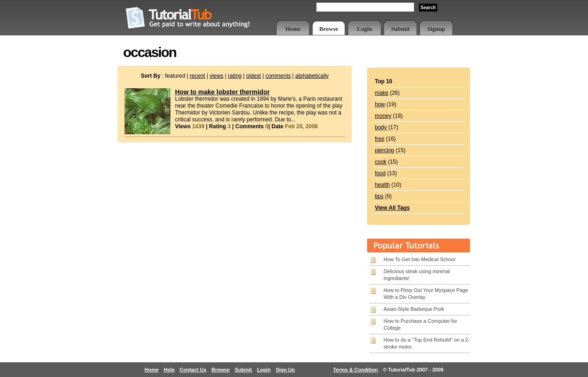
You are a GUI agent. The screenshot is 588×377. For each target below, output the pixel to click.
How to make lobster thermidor (222, 92)
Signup (436, 29)
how (380, 104)
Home (293, 29)
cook (381, 162)
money (383, 116)
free (380, 139)
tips (379, 196)
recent (197, 76)
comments (278, 76)
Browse (329, 29)
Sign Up (285, 370)
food (380, 173)
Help (169, 370)
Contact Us (193, 370)
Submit (400, 29)
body (381, 127)
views (216, 76)
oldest (254, 76)
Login (365, 29)
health (382, 185)
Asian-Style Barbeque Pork (414, 309)
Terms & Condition (356, 370)
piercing (384, 150)
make (382, 93)
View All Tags (392, 208)
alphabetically (312, 76)
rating (235, 76)
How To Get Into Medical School (419, 259)
